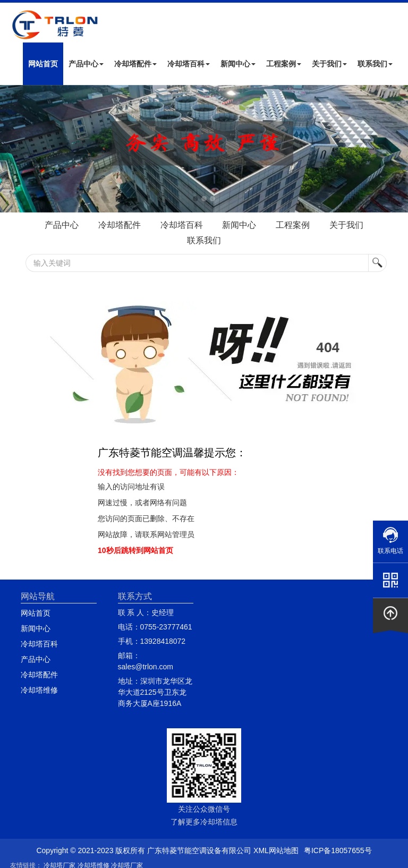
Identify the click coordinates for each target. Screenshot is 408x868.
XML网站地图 (276, 850)
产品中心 (86, 64)
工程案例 (284, 64)
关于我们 (329, 64)
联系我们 (375, 64)
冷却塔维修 (39, 690)
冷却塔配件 (135, 64)
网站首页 (43, 64)
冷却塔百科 (189, 64)
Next (11, 149)
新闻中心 (238, 64)
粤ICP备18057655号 (338, 850)
